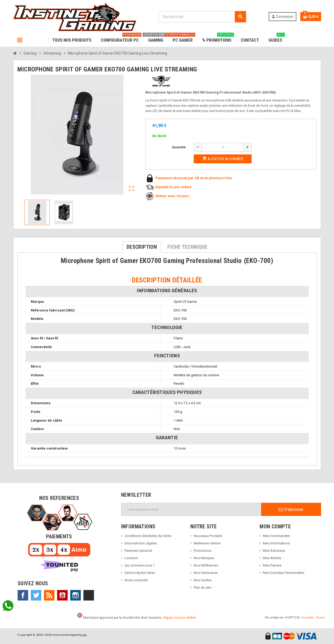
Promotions (203, 551)
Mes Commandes (276, 536)
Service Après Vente (140, 573)
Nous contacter (136, 580)
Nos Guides (203, 580)
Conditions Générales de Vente (148, 536)
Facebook (23, 595)
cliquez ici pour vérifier (179, 618)
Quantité (179, 147)
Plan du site (202, 587)
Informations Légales (141, 543)
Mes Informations (276, 543)
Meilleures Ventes (207, 543)
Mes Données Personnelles (284, 573)
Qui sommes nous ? (140, 565)
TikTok (89, 595)
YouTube (62, 595)
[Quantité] (223, 147)
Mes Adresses (274, 551)
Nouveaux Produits (208, 536)
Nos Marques (204, 558)
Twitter (36, 595)
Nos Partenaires (206, 573)
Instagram (76, 595)
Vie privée (307, 618)
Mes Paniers (272, 565)
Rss (49, 595)
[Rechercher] (202, 17)
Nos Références (206, 565)
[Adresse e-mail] (191, 509)
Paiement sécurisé (138, 551)
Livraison (131, 558)
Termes (320, 618)
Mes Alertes (272, 558)
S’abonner (291, 509)
